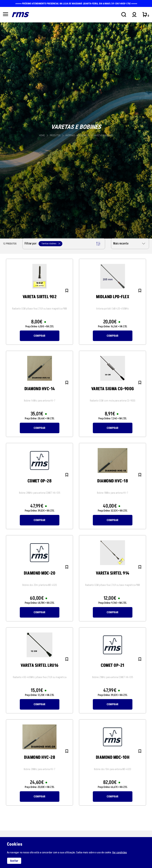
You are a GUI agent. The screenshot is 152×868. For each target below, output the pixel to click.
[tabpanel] (76, 130)
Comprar (39, 336)
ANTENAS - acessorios (77, 135)
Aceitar (14, 861)
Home (42, 135)
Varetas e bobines (104, 135)
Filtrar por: (62, 244)
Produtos (55, 135)
